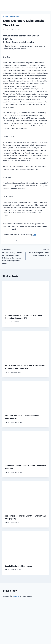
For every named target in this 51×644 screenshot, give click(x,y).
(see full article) (26, 42)
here (34, 235)
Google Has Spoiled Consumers (18, 566)
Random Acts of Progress (12, 17)
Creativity (7, 240)
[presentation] (25, 296)
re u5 (6, 30)
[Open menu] (47, 5)
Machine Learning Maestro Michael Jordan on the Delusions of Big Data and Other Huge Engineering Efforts (13, 256)
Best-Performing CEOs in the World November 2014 (38, 252)
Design (15, 240)
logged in (16, 596)
